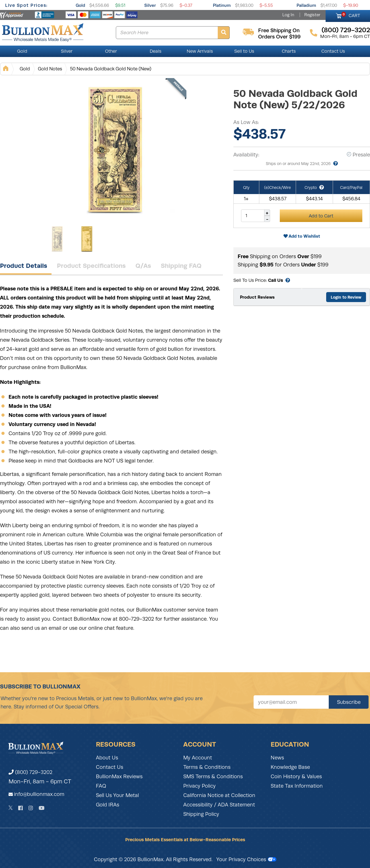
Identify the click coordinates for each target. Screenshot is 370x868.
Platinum (222, 5)
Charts (289, 51)
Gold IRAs (108, 805)
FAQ (101, 786)
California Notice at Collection (219, 795)
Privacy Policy (200, 786)
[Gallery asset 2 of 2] (87, 239)
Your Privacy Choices (246, 859)
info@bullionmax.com (39, 794)
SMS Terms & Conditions (213, 777)
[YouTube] (42, 808)
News (277, 758)
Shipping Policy (201, 814)
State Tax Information (297, 786)
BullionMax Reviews (119, 777)
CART (351, 15)
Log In (288, 15)
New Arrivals (200, 51)
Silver (150, 5)
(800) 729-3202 (30, 772)
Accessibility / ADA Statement (219, 805)
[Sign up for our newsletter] (291, 702)
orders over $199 (279, 37)
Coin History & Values (296, 777)
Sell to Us (244, 51)
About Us (107, 758)
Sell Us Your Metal (117, 795)
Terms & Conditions (207, 767)
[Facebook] (20, 808)
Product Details (24, 266)
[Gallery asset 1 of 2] (114, 151)
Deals (156, 51)
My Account (198, 758)
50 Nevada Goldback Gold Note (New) (111, 69)
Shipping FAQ (181, 266)
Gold (80, 5)
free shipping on (279, 30)
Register (312, 15)
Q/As (143, 266)
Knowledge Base (290, 767)
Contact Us (333, 51)
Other (111, 51)
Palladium (306, 5)
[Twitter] (11, 808)
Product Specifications (91, 266)
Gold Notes (50, 69)
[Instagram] (31, 808)
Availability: (246, 155)
